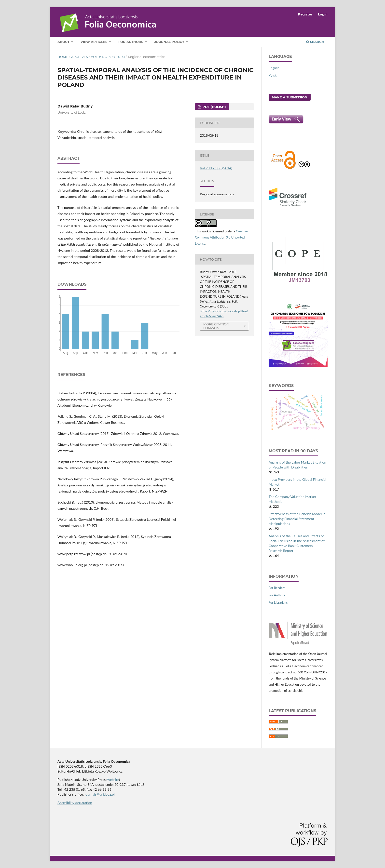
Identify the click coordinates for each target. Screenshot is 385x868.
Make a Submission (290, 97)
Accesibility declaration (75, 803)
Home (63, 57)
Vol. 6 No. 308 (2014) (108, 57)
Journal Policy (170, 42)
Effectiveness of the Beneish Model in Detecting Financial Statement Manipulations (297, 519)
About (64, 42)
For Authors (131, 42)
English (274, 68)
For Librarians (278, 602)
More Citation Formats (216, 326)
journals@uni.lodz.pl (100, 794)
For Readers (277, 588)
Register (305, 14)
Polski (273, 75)
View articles (94, 42)
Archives (80, 57)
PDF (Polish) (214, 107)
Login (323, 14)
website (113, 780)
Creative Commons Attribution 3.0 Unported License (221, 237)
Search (315, 42)
